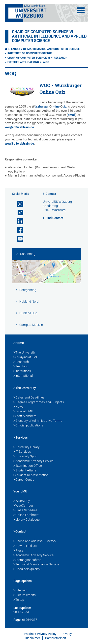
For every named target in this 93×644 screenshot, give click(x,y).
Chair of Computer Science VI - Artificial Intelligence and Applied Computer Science (49, 36)
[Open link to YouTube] (18, 239)
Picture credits (25, 595)
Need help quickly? (27, 569)
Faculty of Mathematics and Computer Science (45, 49)
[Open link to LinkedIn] (18, 221)
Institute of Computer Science (30, 53)
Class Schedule (25, 511)
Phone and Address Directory (35, 541)
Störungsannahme (27, 560)
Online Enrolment (26, 515)
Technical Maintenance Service (36, 565)
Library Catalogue (27, 520)
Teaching (21, 367)
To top (19, 600)
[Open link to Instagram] (18, 204)
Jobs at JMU (23, 412)
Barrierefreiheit (56, 638)
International (23, 376)
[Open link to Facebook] (18, 230)
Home (19, 343)
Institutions (22, 371)
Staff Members (25, 416)
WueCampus (24, 506)
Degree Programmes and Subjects (39, 402)
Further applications (23, 62)
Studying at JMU (26, 357)
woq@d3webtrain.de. (20, 127)
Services (21, 438)
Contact (51, 194)
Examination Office (28, 466)
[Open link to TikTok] (18, 213)
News (18, 407)
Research (61, 58)
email (72, 115)
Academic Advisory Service (33, 461)
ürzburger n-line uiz (49, 106)
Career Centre (24, 480)
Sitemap (20, 591)
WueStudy (22, 501)
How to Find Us (25, 546)
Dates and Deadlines (29, 398)
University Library (26, 447)
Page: (17, 620)
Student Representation (31, 475)
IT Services (22, 452)
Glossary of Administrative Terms (38, 421)
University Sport (25, 457)
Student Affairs (25, 471)
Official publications (28, 426)
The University (24, 353)
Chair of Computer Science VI (29, 58)
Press (18, 551)
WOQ (46, 62)
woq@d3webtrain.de (19, 144)
